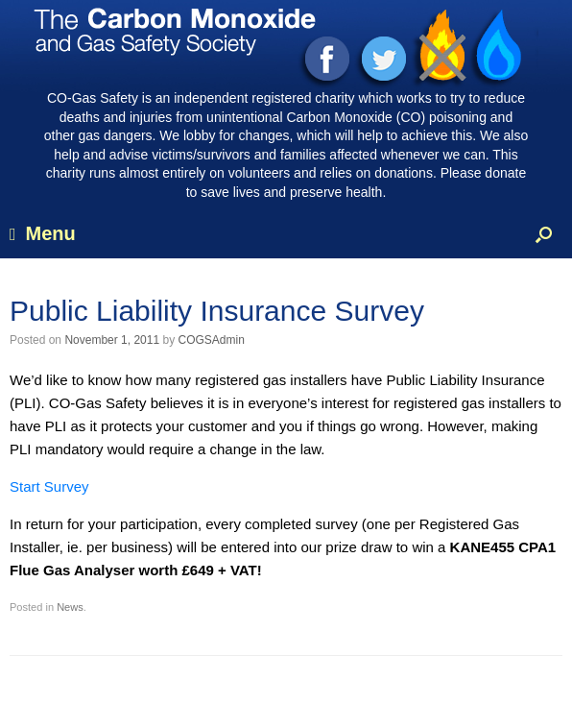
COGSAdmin (211, 340)
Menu (43, 233)
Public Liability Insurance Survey (217, 311)
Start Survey (49, 486)
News (70, 607)
